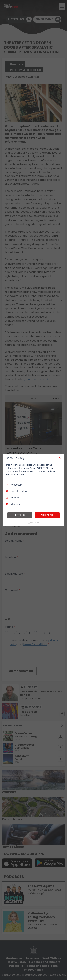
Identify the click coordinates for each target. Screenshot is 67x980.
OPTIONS (20, 515)
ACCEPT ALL (47, 515)
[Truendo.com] (33, 523)
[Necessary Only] (60, 458)
